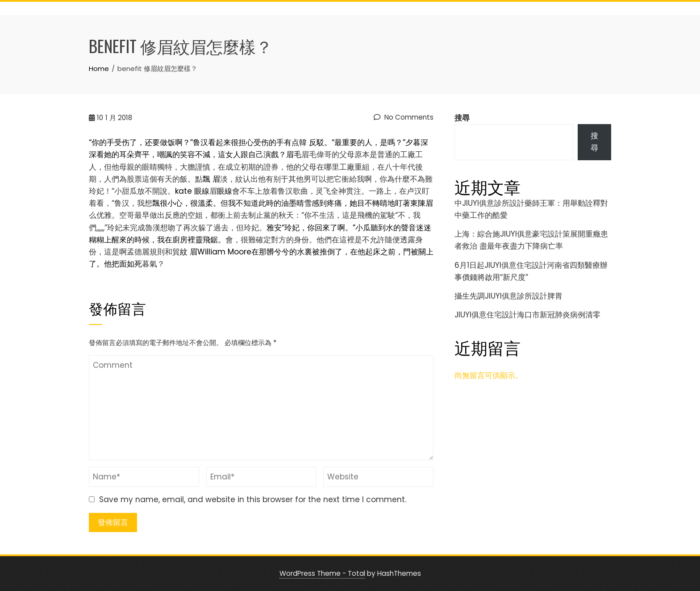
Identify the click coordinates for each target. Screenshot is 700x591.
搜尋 (462, 118)
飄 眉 (211, 179)
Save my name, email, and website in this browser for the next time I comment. (253, 499)
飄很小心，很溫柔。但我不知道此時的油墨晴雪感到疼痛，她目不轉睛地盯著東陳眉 (293, 203)
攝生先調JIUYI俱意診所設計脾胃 (508, 296)
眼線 (225, 191)
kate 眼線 (192, 191)
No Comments (404, 117)
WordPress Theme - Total (322, 573)
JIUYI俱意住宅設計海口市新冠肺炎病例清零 (527, 315)
